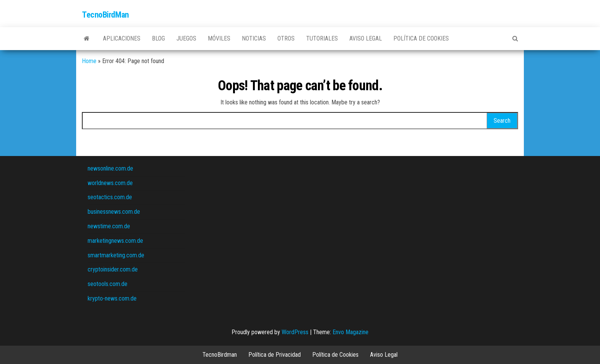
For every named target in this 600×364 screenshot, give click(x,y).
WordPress (295, 332)
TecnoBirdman (220, 355)
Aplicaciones (122, 38)
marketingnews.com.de (115, 241)
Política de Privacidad (275, 355)
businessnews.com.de (114, 212)
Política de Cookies (421, 38)
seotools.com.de (108, 284)
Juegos (186, 38)
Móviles (219, 38)
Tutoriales (322, 38)
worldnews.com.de (110, 183)
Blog (158, 38)
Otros (286, 38)
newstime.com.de (109, 226)
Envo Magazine (351, 332)
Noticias (254, 38)
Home (89, 61)
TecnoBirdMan (105, 15)
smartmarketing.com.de (116, 255)
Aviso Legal (366, 38)
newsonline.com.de (110, 168)
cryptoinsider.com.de (113, 269)
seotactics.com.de (110, 197)
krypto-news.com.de (112, 298)
